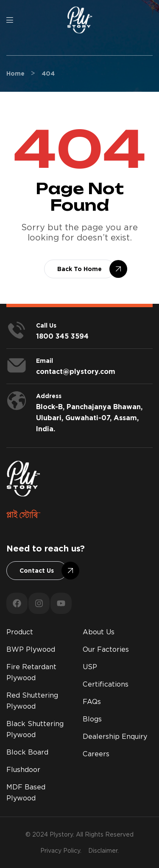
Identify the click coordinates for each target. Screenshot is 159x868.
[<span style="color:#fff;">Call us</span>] (17, 330)
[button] (79, 269)
